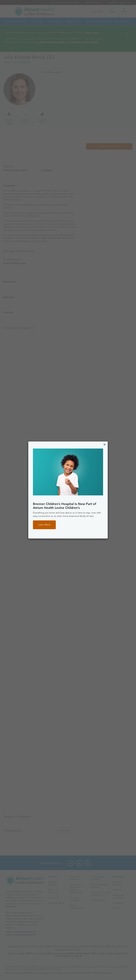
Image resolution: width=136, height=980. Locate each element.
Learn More (44, 525)
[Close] (104, 444)
